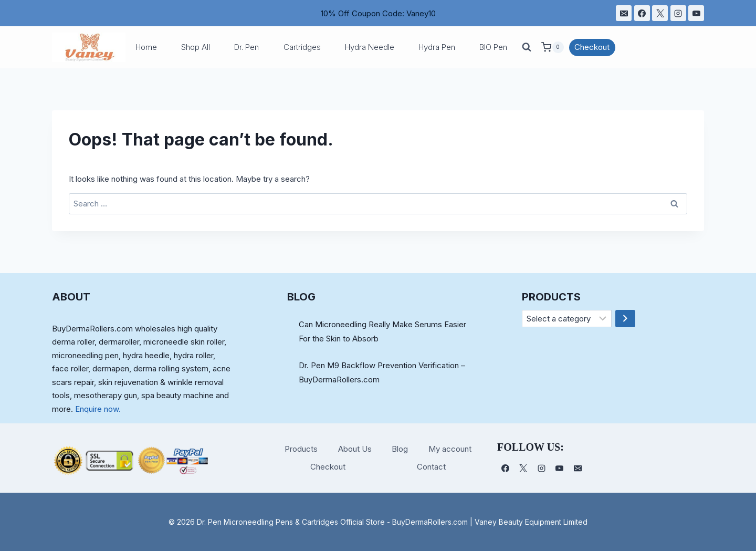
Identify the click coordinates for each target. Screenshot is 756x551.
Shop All (196, 47)
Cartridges (302, 47)
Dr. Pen (246, 47)
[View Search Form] (527, 47)
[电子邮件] (624, 13)
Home (146, 47)
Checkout (592, 47)
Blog (400, 449)
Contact (431, 467)
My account (450, 449)
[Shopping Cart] (552, 47)
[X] (660, 13)
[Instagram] (678, 13)
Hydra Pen (437, 47)
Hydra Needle (370, 47)
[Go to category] (625, 319)
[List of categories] (567, 319)
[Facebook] (642, 13)
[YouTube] (696, 13)
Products (301, 449)
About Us (355, 449)
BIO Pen (493, 47)
